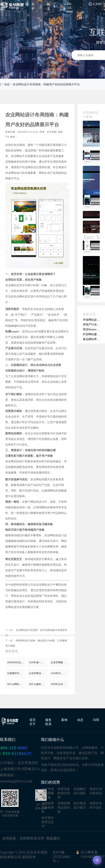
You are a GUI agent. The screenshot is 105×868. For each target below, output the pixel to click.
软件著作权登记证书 (48, 822)
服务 (48, 720)
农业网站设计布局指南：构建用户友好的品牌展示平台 (46, 84)
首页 (32, 720)
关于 (32, 724)
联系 (48, 724)
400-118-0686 (14, 748)
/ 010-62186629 (16, 753)
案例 (64, 720)
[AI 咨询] (97, 860)
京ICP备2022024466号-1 (61, 857)
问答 (96, 720)
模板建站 (53, 838)
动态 (7, 84)
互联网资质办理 (32, 838)
